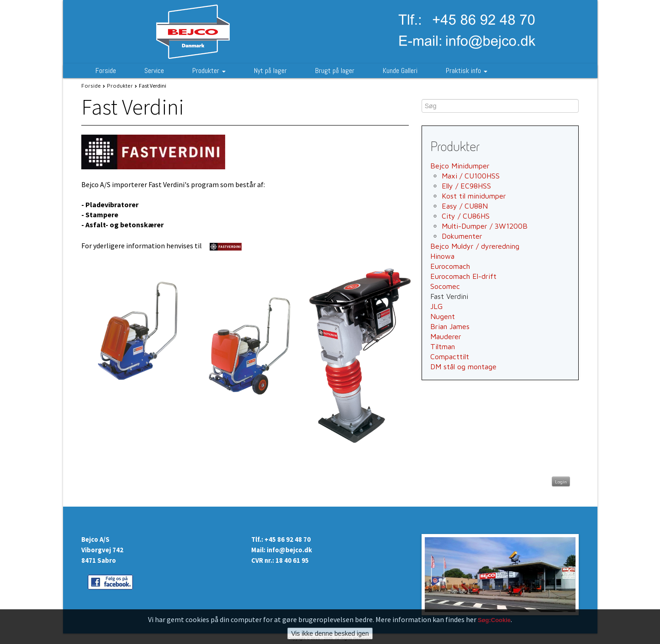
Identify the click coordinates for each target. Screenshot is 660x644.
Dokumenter (462, 236)
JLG (436, 306)
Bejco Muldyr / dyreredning (475, 246)
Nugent (443, 316)
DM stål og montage (463, 367)
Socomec (445, 286)
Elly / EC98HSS (466, 186)
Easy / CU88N (465, 206)
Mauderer (446, 336)
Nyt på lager (270, 71)
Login (561, 482)
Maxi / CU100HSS (471, 176)
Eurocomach (450, 266)
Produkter (209, 71)
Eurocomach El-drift (463, 276)
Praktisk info (467, 71)
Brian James (450, 326)
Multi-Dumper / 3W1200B (485, 226)
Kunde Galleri (400, 71)
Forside (106, 71)
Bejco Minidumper (460, 166)
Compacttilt (450, 356)
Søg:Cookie (494, 626)
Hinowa (442, 256)
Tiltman (443, 346)
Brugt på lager (335, 71)
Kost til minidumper (474, 196)
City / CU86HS (466, 216)
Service (154, 71)
